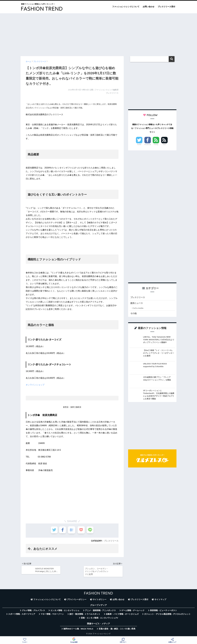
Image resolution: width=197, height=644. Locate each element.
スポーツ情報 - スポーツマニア (22, 615)
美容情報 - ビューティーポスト (163, 611)
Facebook (148, 144)
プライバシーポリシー (77, 600)
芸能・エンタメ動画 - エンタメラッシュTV (99, 619)
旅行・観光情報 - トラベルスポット (85, 615)
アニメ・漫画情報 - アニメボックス (100, 611)
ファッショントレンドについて (126, 7)
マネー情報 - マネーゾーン (52, 615)
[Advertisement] (98, 33)
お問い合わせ (149, 7)
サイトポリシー (100, 600)
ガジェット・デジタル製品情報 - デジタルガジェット (167, 615)
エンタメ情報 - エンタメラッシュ (65, 611)
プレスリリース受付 (166, 7)
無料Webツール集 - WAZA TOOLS (78, 630)
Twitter (139, 144)
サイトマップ (160, 600)
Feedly (156, 144)
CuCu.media (138, 308)
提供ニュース (137, 303)
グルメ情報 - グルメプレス (33, 611)
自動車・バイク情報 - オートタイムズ (122, 615)
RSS (164, 144)
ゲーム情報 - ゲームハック (133, 611)
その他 (134, 314)
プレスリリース (111, 541)
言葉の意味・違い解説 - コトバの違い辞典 (117, 630)
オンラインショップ (35, 385)
